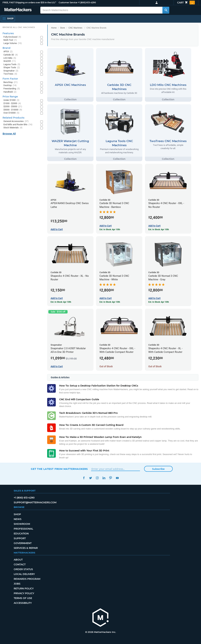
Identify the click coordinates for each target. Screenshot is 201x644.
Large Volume (13, 43)
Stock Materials (13, 128)
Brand (7, 48)
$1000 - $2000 (12, 103)
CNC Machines (75, 28)
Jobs (17, 584)
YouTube (117, 478)
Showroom (22, 524)
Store (63, 28)
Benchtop (11, 82)
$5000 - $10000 (13, 110)
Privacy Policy (24, 593)
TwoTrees (10, 74)
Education (21, 534)
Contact (20, 564)
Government (23, 543)
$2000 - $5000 (13, 107)
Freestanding (12, 89)
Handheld (10, 92)
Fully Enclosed (12, 37)
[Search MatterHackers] (166, 10)
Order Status (23, 569)
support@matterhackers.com (35, 502)
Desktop (10, 85)
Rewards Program (27, 579)
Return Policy (24, 589)
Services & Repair (26, 548)
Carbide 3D (11, 55)
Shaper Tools (12, 68)
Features (8, 33)
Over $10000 (11, 113)
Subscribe (158, 469)
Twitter (90, 478)
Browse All (9, 134)
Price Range (10, 97)
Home (54, 28)
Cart (186, 3)
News (18, 519)
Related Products (13, 118)
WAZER (10, 61)
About (18, 560)
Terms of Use (23, 598)
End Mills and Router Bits (18, 125)
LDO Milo (10, 58)
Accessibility (23, 603)
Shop (17, 514)
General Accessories (16, 121)
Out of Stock (106, 366)
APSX (8, 52)
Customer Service (68, 2)
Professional (23, 529)
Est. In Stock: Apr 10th (110, 229)
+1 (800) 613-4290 (87, 2)
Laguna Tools (12, 65)
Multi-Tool (10, 40)
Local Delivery (24, 574)
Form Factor (10, 79)
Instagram (97, 478)
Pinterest (111, 478)
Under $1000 (11, 100)
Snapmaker (11, 71)
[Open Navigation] (8, 19)
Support (20, 538)
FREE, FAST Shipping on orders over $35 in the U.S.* (29, 2)
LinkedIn (104, 478)
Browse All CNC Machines (19, 27)
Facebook (84, 478)
